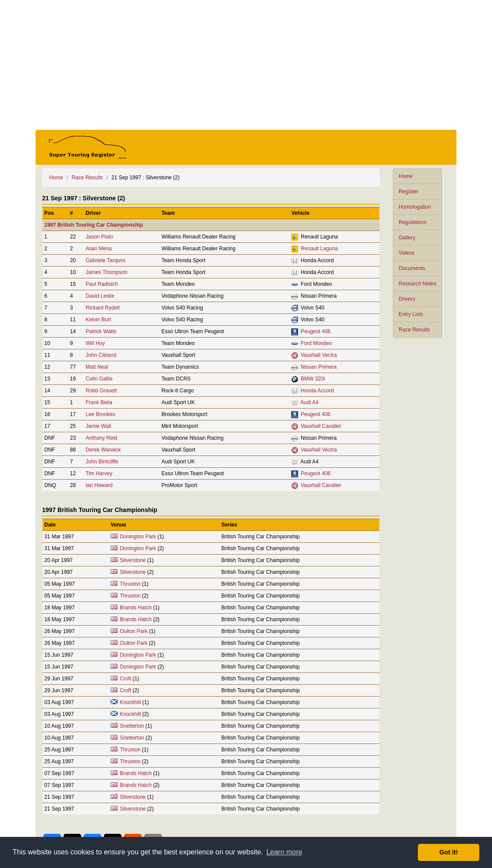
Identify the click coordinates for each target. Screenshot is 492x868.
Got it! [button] (449, 852)
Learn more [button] (284, 852)
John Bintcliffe (102, 462)
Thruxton (130, 584)
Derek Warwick (103, 450)
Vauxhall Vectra (319, 355)
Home (406, 176)
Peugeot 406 (316, 331)
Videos (406, 253)
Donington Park (138, 537)
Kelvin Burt (98, 320)
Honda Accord (317, 391)
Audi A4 (309, 402)
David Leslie (100, 296)
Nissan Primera (319, 367)
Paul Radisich (102, 284)
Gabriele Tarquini (105, 260)
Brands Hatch (136, 608)
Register (408, 192)
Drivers (407, 299)
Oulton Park (134, 631)
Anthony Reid (101, 438)
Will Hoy (95, 343)
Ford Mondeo (316, 343)
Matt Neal (97, 367)
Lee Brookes (100, 414)
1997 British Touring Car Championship (94, 225)
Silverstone (133, 560)
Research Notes (417, 284)
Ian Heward (99, 485)
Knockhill (130, 702)
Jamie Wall (98, 426)
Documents (412, 268)
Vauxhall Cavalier (321, 426)
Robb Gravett (101, 391)
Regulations (412, 222)
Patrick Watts (101, 331)
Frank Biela (99, 402)
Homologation (415, 207)
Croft (125, 679)
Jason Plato (99, 237)
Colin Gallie (99, 379)
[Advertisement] (246, 65)
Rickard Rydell (102, 308)
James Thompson (106, 272)
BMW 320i (313, 379)
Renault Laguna (319, 249)
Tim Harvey (99, 473)
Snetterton (132, 726)
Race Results (414, 330)
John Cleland (101, 355)
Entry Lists (411, 314)
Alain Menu (99, 249)
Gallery (407, 238)
